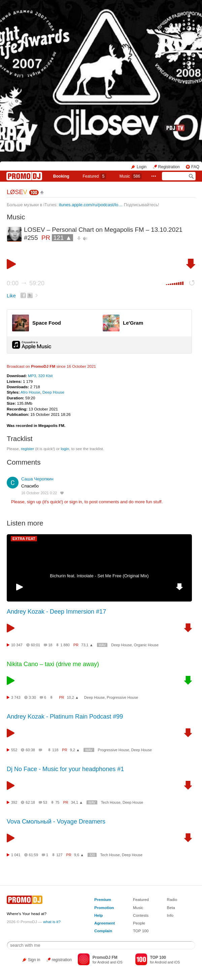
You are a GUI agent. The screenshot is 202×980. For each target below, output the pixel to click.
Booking (61, 176)
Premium (103, 899)
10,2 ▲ (73, 697)
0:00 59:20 (26, 283)
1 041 (16, 855)
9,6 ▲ (79, 855)
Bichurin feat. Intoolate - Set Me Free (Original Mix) (99, 576)
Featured (94, 176)
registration (62, 960)
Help (98, 915)
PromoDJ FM (43, 366)
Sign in (34, 960)
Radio (172, 899)
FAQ (195, 167)
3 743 (16, 697)
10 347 (17, 645)
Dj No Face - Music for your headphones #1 (65, 769)
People (139, 923)
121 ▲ (62, 238)
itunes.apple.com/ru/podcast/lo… (91, 205)
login (65, 449)
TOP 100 (141, 931)
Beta (171, 908)
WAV (102, 645)
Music (131, 176)
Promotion (104, 908)
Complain (103, 931)
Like (11, 296)
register (27, 449)
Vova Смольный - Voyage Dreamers (56, 822)
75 (57, 802)
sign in (76, 502)
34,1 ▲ (77, 802)
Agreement (105, 923)
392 (14, 802)
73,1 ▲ (87, 645)
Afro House (30, 392)
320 (92, 855)
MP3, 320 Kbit (40, 376)
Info (170, 915)
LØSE (17, 192)
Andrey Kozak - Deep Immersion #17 (56, 612)
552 (14, 750)
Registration (169, 167)
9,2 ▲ (75, 750)
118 (55, 750)
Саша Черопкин (37, 479)
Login (142, 167)
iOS (120, 962)
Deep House (53, 392)
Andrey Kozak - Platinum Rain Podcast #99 (65, 717)
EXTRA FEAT (24, 539)
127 (59, 855)
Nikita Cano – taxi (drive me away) (53, 664)
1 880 (65, 645)
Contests (141, 915)
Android (103, 962)
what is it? (52, 922)
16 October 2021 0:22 (39, 493)
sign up (34, 502)
